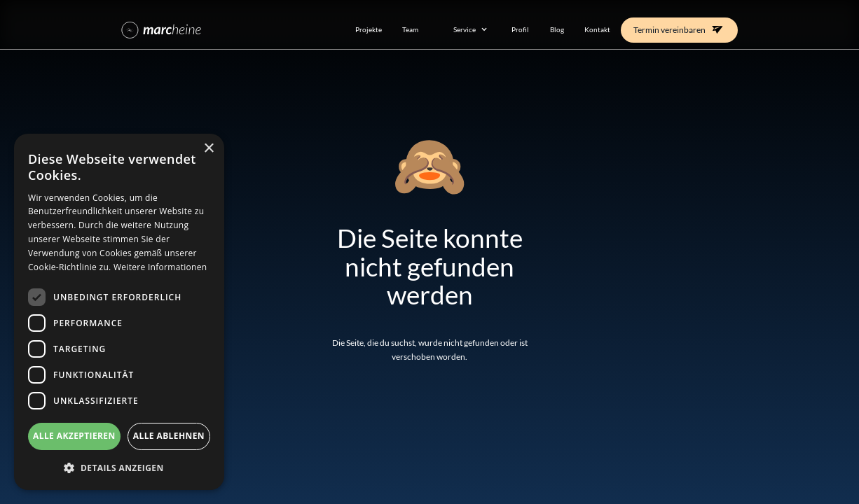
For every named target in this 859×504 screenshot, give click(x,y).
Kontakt (597, 29)
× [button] (208, 149)
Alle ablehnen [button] (169, 436)
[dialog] (119, 312)
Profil (520, 29)
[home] (226, 30)
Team (410, 29)
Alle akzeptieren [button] (74, 436)
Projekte (369, 29)
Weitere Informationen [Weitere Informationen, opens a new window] (160, 267)
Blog (557, 29)
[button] (465, 30)
